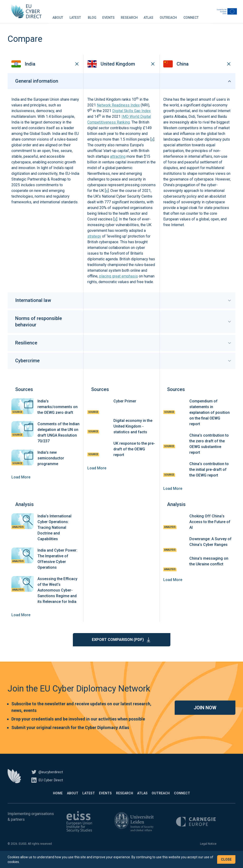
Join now (205, 715)
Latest (86, 15)
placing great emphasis (119, 284)
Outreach (179, 15)
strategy (94, 244)
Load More (21, 484)
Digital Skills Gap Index (131, 118)
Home (42, 800)
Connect (201, 15)
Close (226, 859)
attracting (118, 164)
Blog (103, 15)
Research (140, 15)
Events (119, 15)
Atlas (159, 15)
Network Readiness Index (118, 112)
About (68, 15)
